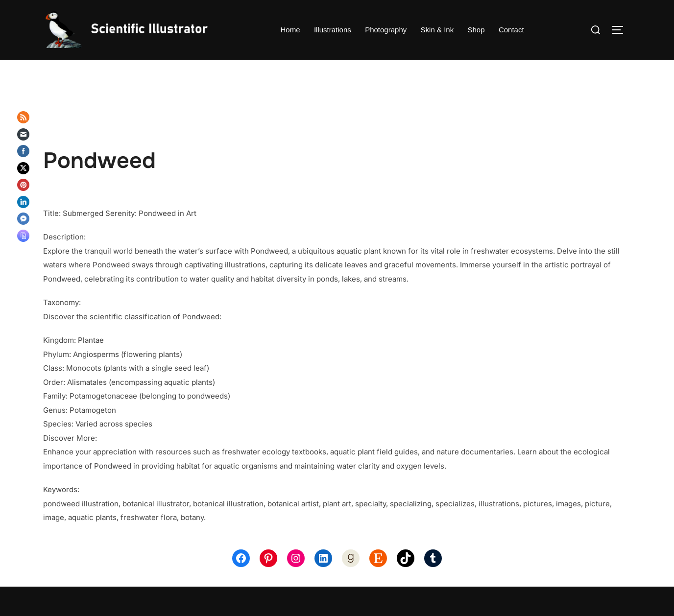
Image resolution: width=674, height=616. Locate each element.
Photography (386, 30)
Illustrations (333, 30)
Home (290, 30)
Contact (511, 30)
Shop (476, 30)
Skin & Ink (437, 30)
